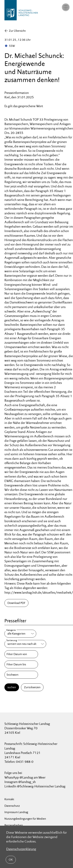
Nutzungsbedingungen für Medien (25, 819)
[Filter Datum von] (21, 654)
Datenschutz (12, 806)
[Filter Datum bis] (21, 664)
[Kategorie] (20, 634)
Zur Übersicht (17, 31)
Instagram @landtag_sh (20, 782)
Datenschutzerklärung (21, 849)
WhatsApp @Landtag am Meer (25, 777)
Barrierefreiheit (14, 825)
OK (11, 860)
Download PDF (16, 603)
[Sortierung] (25, 644)
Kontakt (9, 799)
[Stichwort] (21, 675)
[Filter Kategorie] (20, 634)
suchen (12, 687)
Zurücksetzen (32, 687)
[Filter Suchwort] (21, 675)
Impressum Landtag (16, 812)
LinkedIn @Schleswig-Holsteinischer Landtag (35, 786)
